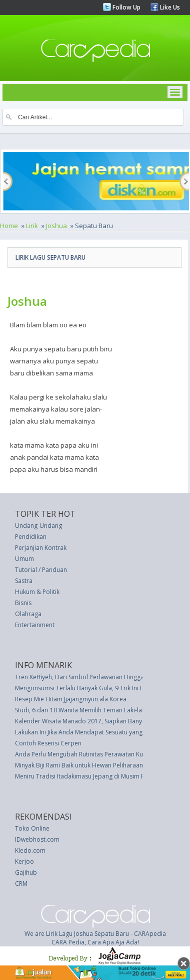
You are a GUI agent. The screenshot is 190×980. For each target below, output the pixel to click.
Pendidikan (31, 537)
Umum (24, 559)
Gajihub (26, 872)
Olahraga (28, 614)
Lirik (32, 226)
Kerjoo (24, 861)
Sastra (24, 581)
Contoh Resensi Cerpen (48, 743)
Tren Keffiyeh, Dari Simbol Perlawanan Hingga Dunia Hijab (97, 677)
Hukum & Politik (37, 592)
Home (9, 226)
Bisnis (23, 603)
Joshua (56, 226)
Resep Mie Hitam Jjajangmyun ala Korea (71, 699)
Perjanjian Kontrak (41, 548)
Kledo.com (30, 850)
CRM (21, 884)
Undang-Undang (38, 526)
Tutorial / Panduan (41, 570)
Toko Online (32, 828)
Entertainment (35, 625)
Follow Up (126, 7)
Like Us (169, 7)
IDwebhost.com (37, 839)
